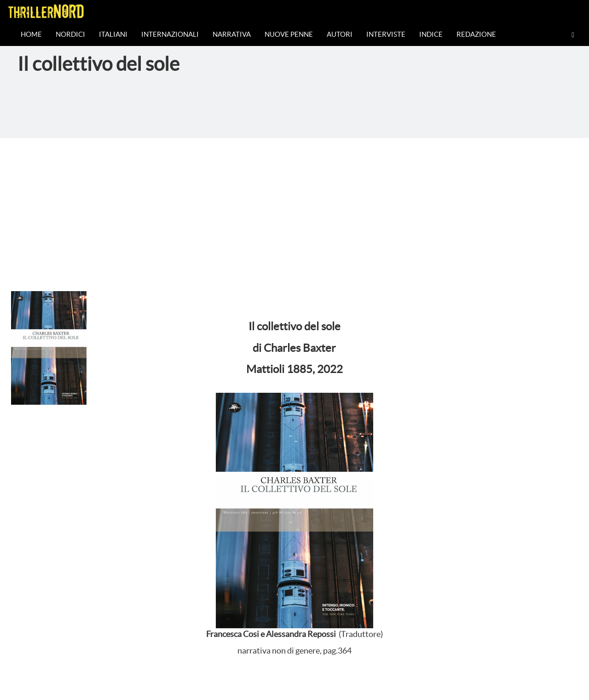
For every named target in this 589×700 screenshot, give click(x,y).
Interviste (386, 34)
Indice (431, 34)
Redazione (476, 34)
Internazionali (170, 34)
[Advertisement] (294, 207)
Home (31, 34)
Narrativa (232, 34)
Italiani (113, 34)
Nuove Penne (289, 34)
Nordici (70, 34)
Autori (340, 34)
